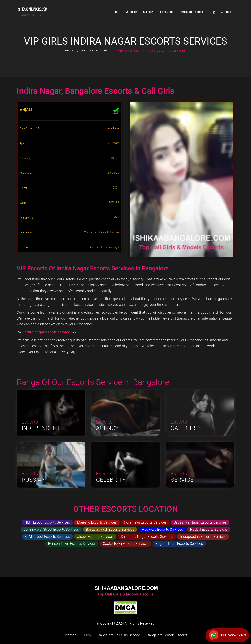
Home (115, 12)
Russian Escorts (192, 12)
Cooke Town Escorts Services (126, 544)
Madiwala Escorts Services (162, 529)
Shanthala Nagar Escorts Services (147, 536)
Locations (167, 12)
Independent (41, 428)
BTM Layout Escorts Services (47, 536)
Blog (212, 12)
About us (131, 12)
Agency (107, 428)
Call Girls (186, 428)
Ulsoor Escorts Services (95, 536)
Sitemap (71, 635)
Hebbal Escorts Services (209, 529)
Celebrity (111, 480)
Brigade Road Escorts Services (179, 544)
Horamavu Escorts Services (145, 522)
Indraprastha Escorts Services (203, 536)
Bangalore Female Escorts (167, 635)
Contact (226, 12)
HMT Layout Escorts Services (47, 522)
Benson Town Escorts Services (72, 544)
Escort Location (96, 51)
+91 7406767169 (233, 635)
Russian (34, 480)
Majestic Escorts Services (97, 522)
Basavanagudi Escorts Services (110, 529)
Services (149, 12)
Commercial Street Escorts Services (51, 529)
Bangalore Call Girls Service (119, 635)
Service (182, 480)
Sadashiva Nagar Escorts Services (200, 522)
